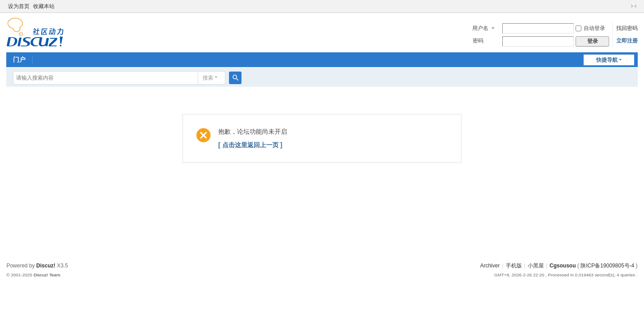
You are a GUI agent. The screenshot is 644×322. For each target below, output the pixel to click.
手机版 (514, 266)
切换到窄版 (634, 6)
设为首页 (19, 6)
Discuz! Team (47, 275)
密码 (478, 41)
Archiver (490, 266)
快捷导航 (607, 60)
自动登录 (590, 28)
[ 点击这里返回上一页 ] (250, 145)
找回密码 (627, 28)
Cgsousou (563, 266)
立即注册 (627, 41)
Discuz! (46, 266)
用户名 (480, 28)
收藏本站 (44, 6)
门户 (19, 59)
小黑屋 (536, 266)
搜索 (208, 78)
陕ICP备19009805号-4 (607, 266)
